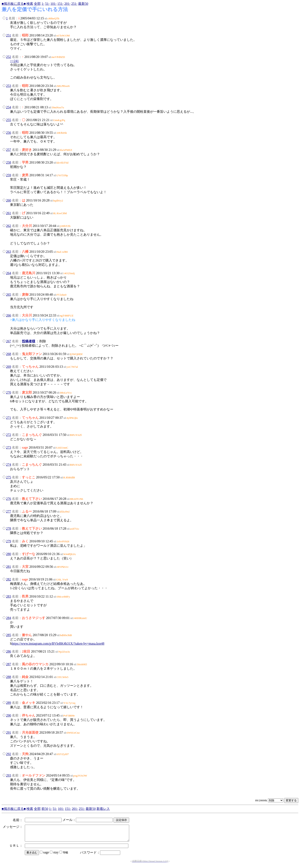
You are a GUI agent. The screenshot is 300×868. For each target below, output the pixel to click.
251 (9, 35)
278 (9, 528)
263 (9, 252)
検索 (30, 4)
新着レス (103, 809)
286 (9, 651)
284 (9, 618)
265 (9, 295)
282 (9, 579)
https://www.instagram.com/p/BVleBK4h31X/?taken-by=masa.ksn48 (58, 643)
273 (9, 447)
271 (9, 418)
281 (9, 567)
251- (74, 4)
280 (9, 554)
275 (9, 477)
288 (9, 677)
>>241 (14, 61)
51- (47, 4)
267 (9, 341)
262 (9, 226)
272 (9, 435)
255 (9, 120)
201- (67, 4)
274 (9, 465)
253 (9, 86)
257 (9, 150)
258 (9, 162)
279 (9, 541)
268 (9, 354)
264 (9, 273)
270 (9, 392)
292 (9, 754)
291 (9, 732)
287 (9, 664)
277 (9, 511)
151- (60, 4)
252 (9, 57)
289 (9, 703)
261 (9, 213)
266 (9, 315)
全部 (37, 4)
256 (9, 133)
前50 (45, 809)
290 (9, 715)
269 (9, 367)
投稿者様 (29, 341)
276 (9, 499)
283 (9, 596)
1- (43, 4)
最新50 (83, 4)
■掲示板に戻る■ (14, 4)
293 (9, 775)
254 (9, 107)
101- (53, 4)
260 (9, 200)
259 (9, 175)
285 (9, 635)
